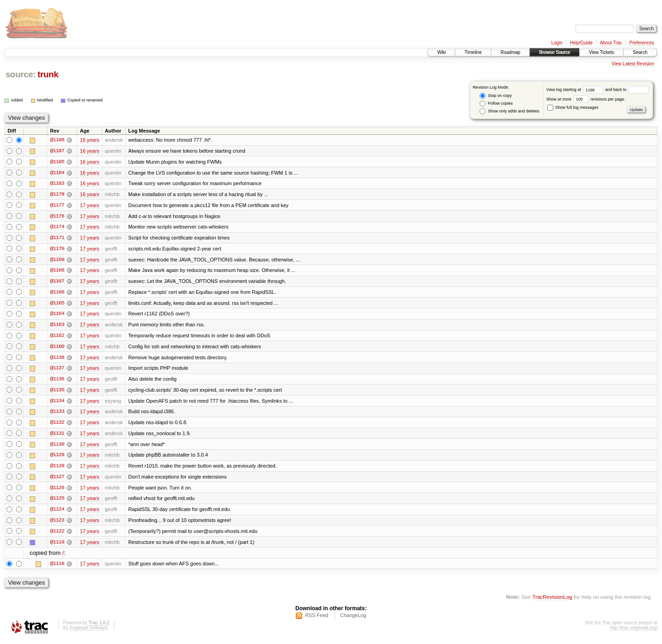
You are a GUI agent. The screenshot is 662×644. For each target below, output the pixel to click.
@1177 (57, 206)
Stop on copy (496, 96)
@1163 (57, 326)
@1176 (57, 217)
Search (640, 52)
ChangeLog (353, 619)
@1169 (57, 261)
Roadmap (510, 52)
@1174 (57, 228)
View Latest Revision (633, 64)
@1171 (57, 239)
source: (21, 74)
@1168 (57, 271)
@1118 (57, 568)
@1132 (57, 425)
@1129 (57, 458)
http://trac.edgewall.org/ (634, 632)
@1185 (57, 162)
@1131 (57, 436)
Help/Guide (581, 43)
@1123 (57, 524)
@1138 (57, 359)
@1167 (57, 282)
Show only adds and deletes (509, 111)
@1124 (57, 513)
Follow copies (496, 104)
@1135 (57, 392)
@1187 (57, 151)
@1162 (57, 337)
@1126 (57, 491)
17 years (90, 206)
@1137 (57, 370)
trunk (48, 74)
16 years (90, 140)
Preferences (642, 43)
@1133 (57, 414)
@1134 (57, 403)
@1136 (57, 381)
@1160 (57, 348)
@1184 (57, 173)
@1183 (57, 184)
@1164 (57, 315)
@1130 (57, 447)
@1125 (57, 502)
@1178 (57, 195)
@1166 (57, 293)
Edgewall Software (88, 632)
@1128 (57, 469)
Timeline (473, 52)
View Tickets (601, 52)
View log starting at (576, 90)
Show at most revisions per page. (586, 99)
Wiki (441, 52)
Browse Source (555, 52)
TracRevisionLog (552, 601)
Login (557, 43)
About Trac (611, 43)
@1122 (57, 535)
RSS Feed (317, 619)
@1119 (57, 546)
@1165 (57, 304)
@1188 (57, 140)
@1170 (57, 250)
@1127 (57, 480)
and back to (627, 90)
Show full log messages (573, 107)
